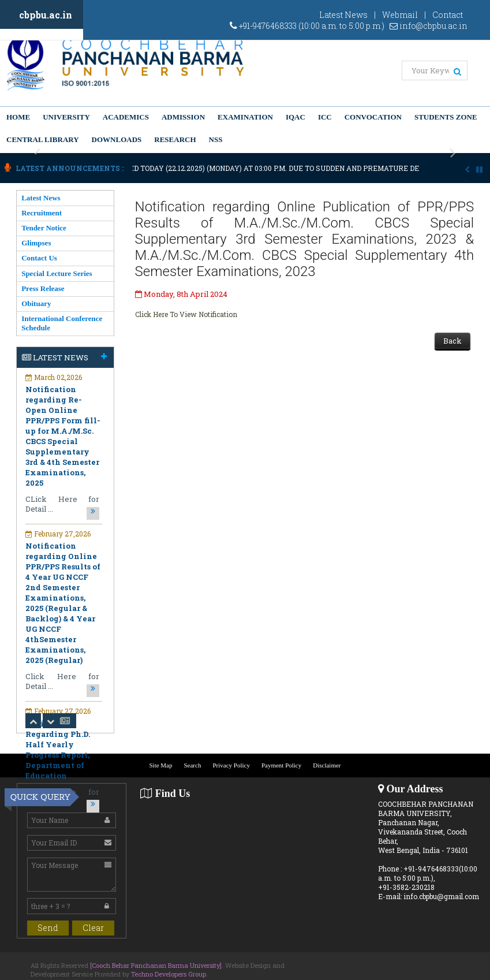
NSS (216, 139)
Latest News (343, 15)
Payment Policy (281, 765)
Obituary (36, 303)
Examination (245, 117)
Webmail (400, 15)
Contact (448, 15)
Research (175, 139)
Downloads (117, 139)
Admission (183, 117)
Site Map (160, 765)
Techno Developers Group (169, 974)
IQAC (296, 117)
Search (192, 765)
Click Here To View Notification (186, 314)
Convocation (373, 117)
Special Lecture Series (57, 273)
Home (18, 117)
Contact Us (39, 258)
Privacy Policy (231, 765)
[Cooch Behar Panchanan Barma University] (156, 965)
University (66, 117)
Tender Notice (44, 228)
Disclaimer (327, 765)
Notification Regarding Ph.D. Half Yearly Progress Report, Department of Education (58, 750)
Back (452, 341)
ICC (325, 117)
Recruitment (42, 213)
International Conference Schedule (62, 323)
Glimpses (36, 243)
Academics (126, 117)
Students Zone (446, 117)
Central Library (43, 139)
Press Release (43, 288)
